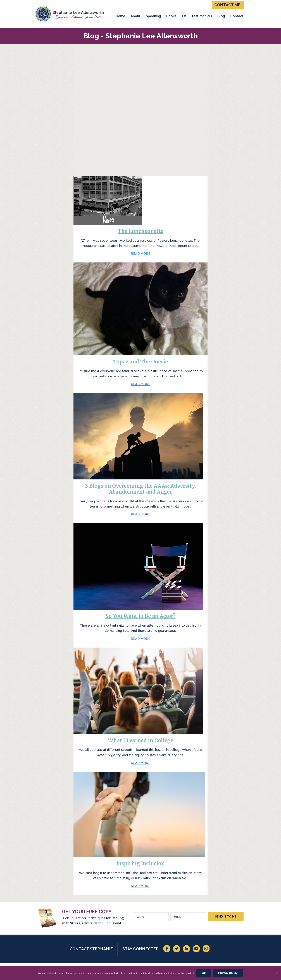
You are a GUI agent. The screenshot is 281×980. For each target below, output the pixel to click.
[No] (277, 973)
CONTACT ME (227, 5)
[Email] (188, 917)
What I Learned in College (140, 740)
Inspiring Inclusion (140, 863)
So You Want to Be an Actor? (141, 616)
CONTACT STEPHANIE (91, 949)
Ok (204, 973)
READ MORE (140, 254)
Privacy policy (228, 973)
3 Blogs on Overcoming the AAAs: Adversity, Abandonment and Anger (140, 489)
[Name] (151, 917)
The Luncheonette (140, 231)
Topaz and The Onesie (140, 362)
